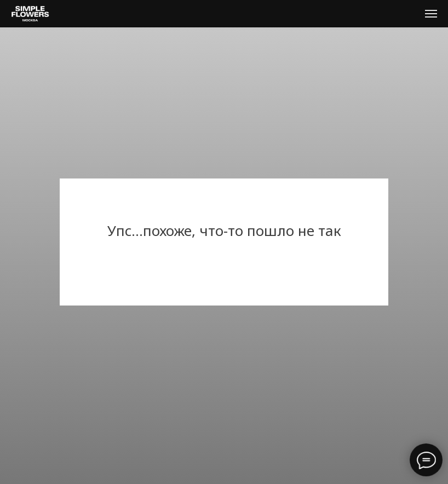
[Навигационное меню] (431, 14)
